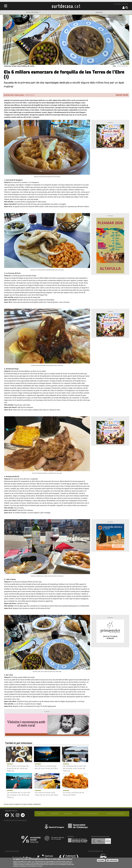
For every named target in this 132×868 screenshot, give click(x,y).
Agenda (99, 12)
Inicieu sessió (8, 804)
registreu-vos (19, 804)
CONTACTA (55, 814)
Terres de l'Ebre (33, 12)
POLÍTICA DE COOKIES (116, 814)
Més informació (112, 860)
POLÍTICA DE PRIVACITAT (89, 814)
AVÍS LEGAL (68, 814)
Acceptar (101, 860)
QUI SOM (41, 814)
